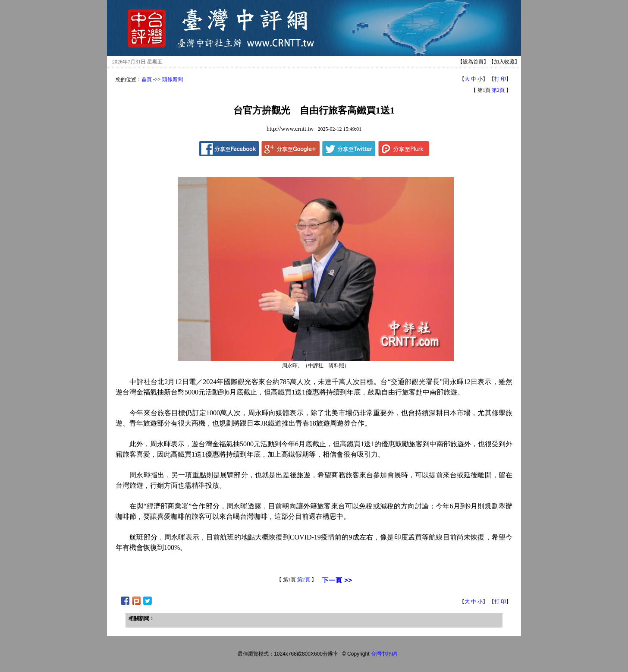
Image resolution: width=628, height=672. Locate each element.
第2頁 (498, 90)
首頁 (147, 79)
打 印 (500, 79)
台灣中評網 (384, 654)
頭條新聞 (173, 79)
